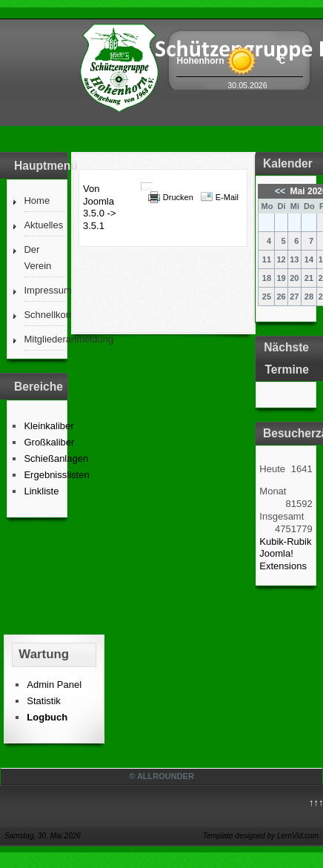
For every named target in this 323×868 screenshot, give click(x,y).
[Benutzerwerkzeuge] (147, 187)
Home (37, 201)
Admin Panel (54, 685)
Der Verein (37, 258)
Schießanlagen (56, 458)
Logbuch (47, 717)
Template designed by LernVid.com (261, 836)
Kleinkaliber (49, 426)
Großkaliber (49, 442)
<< (281, 191)
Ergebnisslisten (56, 475)
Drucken (178, 197)
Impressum (44, 290)
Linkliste (41, 491)
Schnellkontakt (44, 315)
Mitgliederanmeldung (44, 339)
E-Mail (227, 197)
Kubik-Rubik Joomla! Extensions (285, 554)
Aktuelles (43, 225)
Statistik (44, 701)
